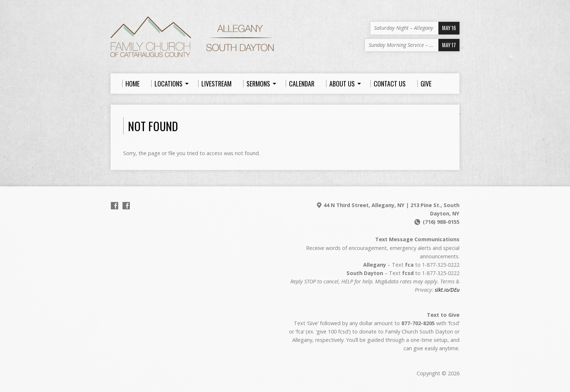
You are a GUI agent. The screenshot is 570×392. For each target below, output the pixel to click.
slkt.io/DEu (447, 290)
